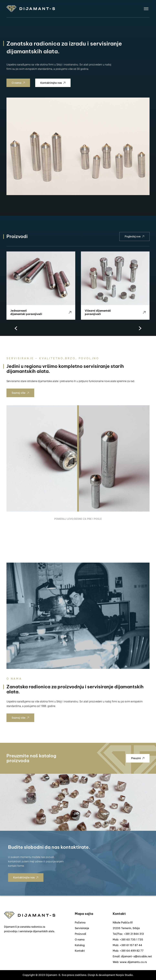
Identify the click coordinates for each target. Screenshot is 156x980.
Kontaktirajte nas (53, 83)
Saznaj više (20, 393)
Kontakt (80, 951)
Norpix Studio (124, 975)
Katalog (80, 945)
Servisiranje (82, 928)
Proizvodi (80, 934)
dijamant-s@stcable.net (136, 956)
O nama (18, 83)
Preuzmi (138, 758)
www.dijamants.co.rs (133, 962)
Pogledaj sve (134, 236)
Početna (80, 922)
